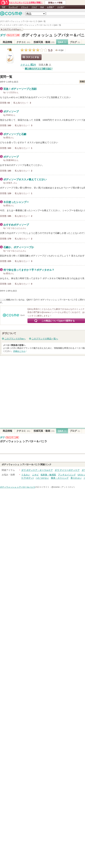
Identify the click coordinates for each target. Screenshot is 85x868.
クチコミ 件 (28, 65)
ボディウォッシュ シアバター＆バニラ (23, 441)
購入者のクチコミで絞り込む (38, 69)
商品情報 (7, 42)
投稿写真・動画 (44, 42)
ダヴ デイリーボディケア (67, 470)
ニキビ (35, 475)
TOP (4, 7)
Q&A (42, 7)
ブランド (25, 7)
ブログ (34, 7)
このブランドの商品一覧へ (45, 339)
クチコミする (31, 57)
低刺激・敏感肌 (48, 475)
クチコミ (23, 42)
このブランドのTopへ (15, 339)
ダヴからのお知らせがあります (13, 35)
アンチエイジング (67, 475)
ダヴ (3, 35)
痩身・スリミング (60, 478)
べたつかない (42, 478)
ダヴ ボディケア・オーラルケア (37, 470)
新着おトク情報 (55, 3)
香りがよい (76, 478)
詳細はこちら (19, 351)
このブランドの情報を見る (12, 29)
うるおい (26, 475)
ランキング (13, 7)
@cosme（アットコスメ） (64, 487)
